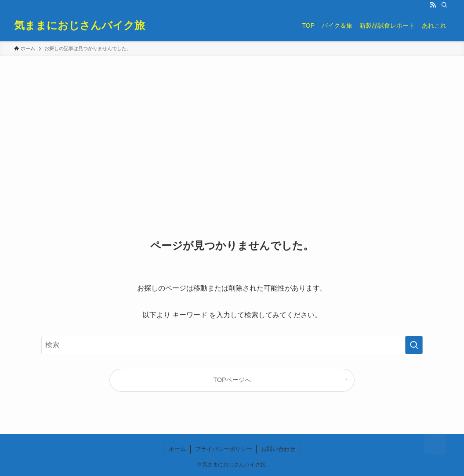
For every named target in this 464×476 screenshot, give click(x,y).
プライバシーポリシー (224, 449)
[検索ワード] (232, 345)
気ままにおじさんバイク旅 (80, 25)
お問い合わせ (278, 449)
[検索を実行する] (414, 345)
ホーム (177, 449)
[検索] (444, 5)
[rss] (433, 5)
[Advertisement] (232, 122)
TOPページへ (232, 380)
